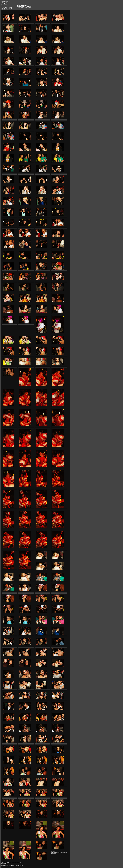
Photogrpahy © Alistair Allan (8, 865)
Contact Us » (4, 863)
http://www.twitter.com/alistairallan (59, 852)
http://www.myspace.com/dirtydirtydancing (11, 862)
